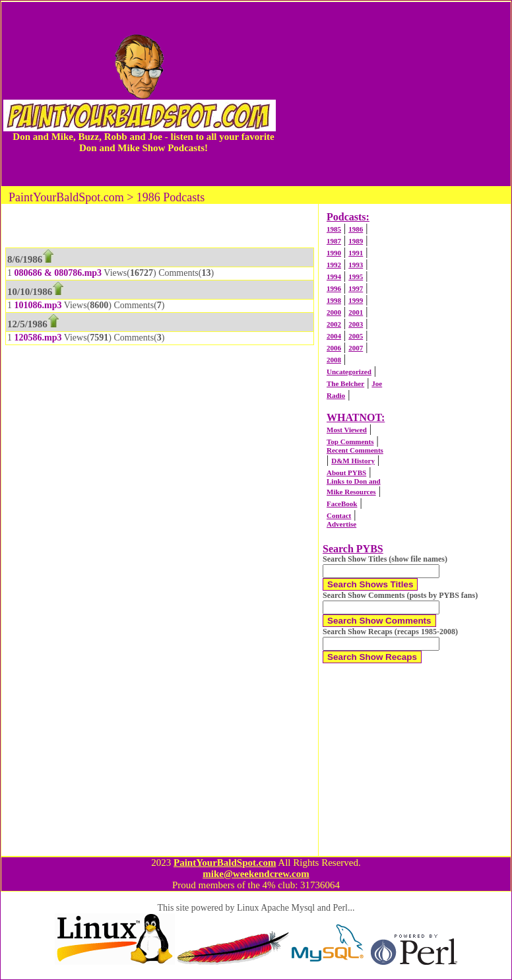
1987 (334, 241)
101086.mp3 (38, 305)
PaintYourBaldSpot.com (225, 863)
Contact (339, 515)
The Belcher (345, 383)
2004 (334, 336)
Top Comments (350, 441)
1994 (334, 277)
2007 (356, 348)
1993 (356, 265)
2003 (356, 324)
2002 (334, 324)
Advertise (341, 524)
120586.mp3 (38, 338)
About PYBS (346, 473)
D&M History (353, 461)
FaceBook (342, 504)
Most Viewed (347, 430)
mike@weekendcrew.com (256, 874)
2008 (334, 360)
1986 (356, 229)
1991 (356, 253)
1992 (334, 265)
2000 (334, 312)
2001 (356, 312)
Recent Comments (355, 450)
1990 (334, 253)
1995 (356, 277)
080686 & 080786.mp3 (58, 273)
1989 (356, 241)
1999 (356, 300)
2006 (334, 348)
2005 (356, 336)
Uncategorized (349, 372)
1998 (334, 300)
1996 (334, 288)
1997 (356, 288)
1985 (334, 229)
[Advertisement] (394, 94)
